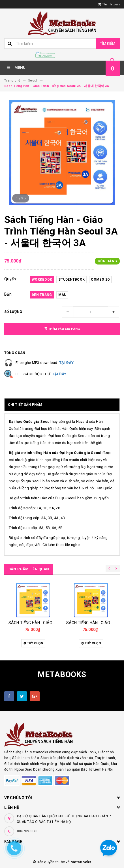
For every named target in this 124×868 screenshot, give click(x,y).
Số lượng (13, 312)
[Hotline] (45, 55)
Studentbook (71, 280)
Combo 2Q (100, 280)
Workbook (42, 280)
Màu (62, 295)
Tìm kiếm (108, 43)
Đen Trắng (42, 295)
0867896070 (27, 831)
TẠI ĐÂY (66, 363)
